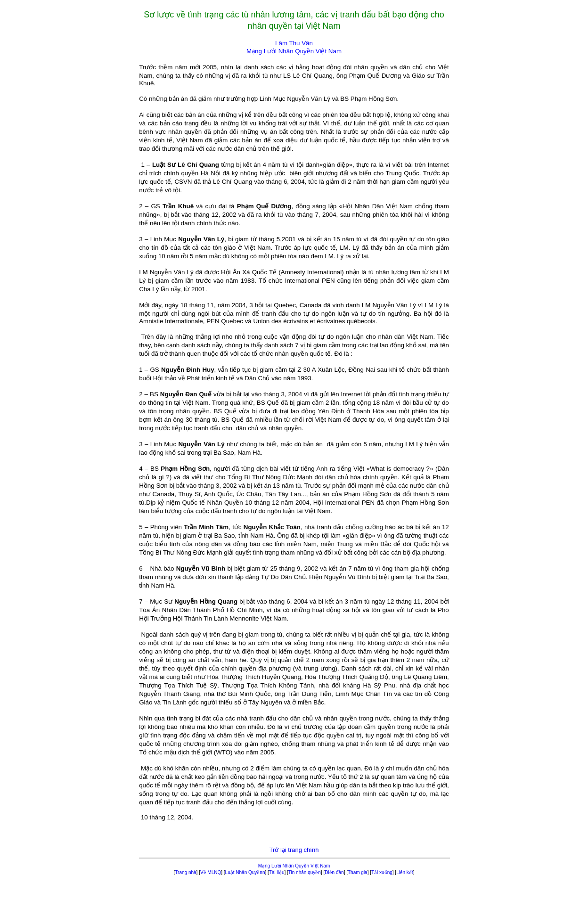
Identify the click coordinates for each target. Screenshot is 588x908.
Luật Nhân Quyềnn (245, 872)
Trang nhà (185, 872)
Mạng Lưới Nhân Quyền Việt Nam (294, 866)
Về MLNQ (211, 872)
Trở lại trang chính (294, 850)
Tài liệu (277, 872)
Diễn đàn (334, 872)
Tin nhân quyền (305, 872)
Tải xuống (382, 872)
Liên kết (404, 872)
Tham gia (358, 872)
